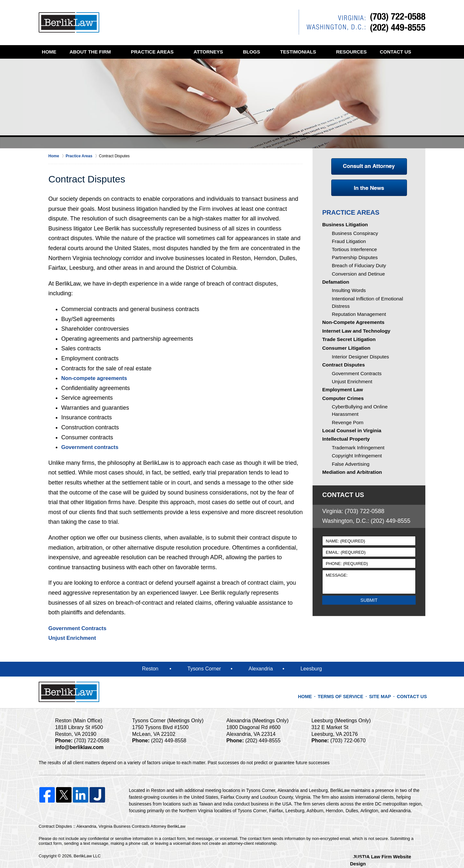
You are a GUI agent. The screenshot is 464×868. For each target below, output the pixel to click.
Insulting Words (347, 298)
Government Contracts (80, 628)
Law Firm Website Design (391, 856)
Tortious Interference (352, 252)
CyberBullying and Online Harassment (370, 427)
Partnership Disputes (353, 261)
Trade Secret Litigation (347, 348)
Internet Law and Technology (353, 337)
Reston (150, 669)
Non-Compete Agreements (351, 327)
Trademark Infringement (356, 467)
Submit (369, 622)
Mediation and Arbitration (349, 495)
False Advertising (349, 485)
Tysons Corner (204, 669)
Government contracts (92, 447)
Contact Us (64, 65)
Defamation (334, 289)
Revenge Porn (346, 436)
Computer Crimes (341, 418)
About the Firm (104, 52)
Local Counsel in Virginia (349, 446)
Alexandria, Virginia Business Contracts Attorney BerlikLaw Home (69, 22)
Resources (365, 52)
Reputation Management (356, 317)
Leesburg (311, 669)
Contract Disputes (342, 378)
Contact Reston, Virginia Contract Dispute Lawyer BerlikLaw (362, 22)
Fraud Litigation (347, 243)
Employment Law (341, 407)
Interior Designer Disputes (358, 368)
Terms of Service (347, 693)
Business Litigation (343, 224)
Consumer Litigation (344, 358)
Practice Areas (166, 52)
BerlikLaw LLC (87, 856)
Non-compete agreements (97, 378)
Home (56, 52)
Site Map (383, 693)
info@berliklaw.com (77, 747)
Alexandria (261, 669)
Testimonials (312, 52)
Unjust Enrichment (74, 638)
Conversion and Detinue (356, 279)
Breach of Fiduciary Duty (356, 270)
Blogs (265, 52)
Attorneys (222, 52)
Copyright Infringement (354, 476)
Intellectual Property (344, 457)
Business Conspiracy (353, 234)
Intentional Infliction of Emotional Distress (373, 307)
